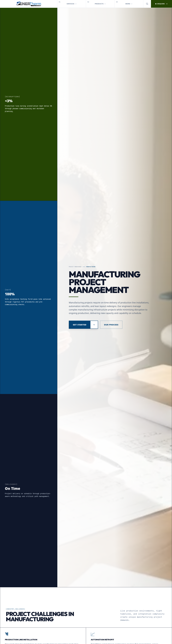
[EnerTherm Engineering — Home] (29, 4)
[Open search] (147, 4)
